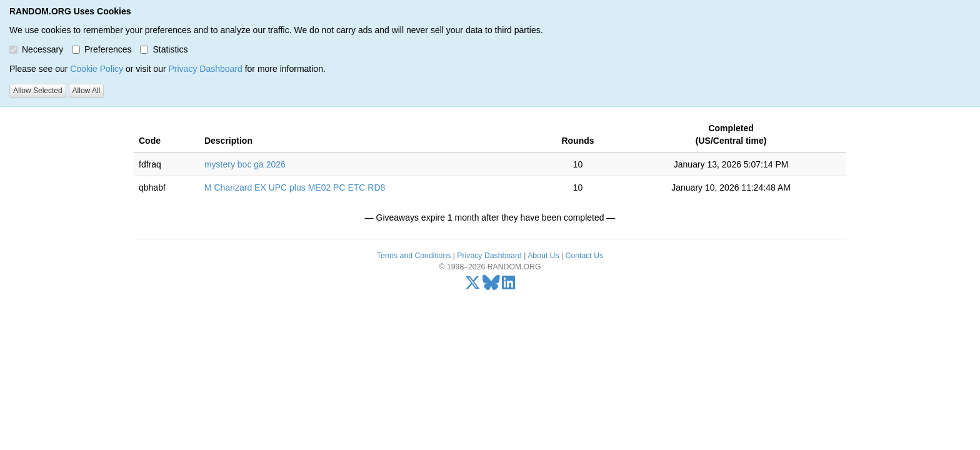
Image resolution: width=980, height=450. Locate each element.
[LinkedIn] (508, 286)
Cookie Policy (97, 69)
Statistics (164, 49)
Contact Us (585, 256)
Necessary (36, 49)
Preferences (102, 49)
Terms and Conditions (414, 256)
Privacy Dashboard (205, 69)
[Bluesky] (491, 286)
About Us (543, 256)
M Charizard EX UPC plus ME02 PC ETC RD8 (295, 187)
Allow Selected (38, 91)
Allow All (87, 91)
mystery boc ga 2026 (245, 164)
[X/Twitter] (473, 286)
